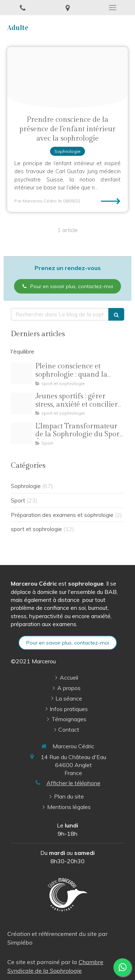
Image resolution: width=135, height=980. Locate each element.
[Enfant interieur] (67, 77)
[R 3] (22, 403)
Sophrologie (26, 486)
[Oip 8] (22, 433)
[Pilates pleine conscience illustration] (22, 373)
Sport (18, 500)
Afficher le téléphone (73, 783)
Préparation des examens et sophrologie (62, 515)
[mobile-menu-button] (112, 8)
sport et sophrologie (36, 529)
